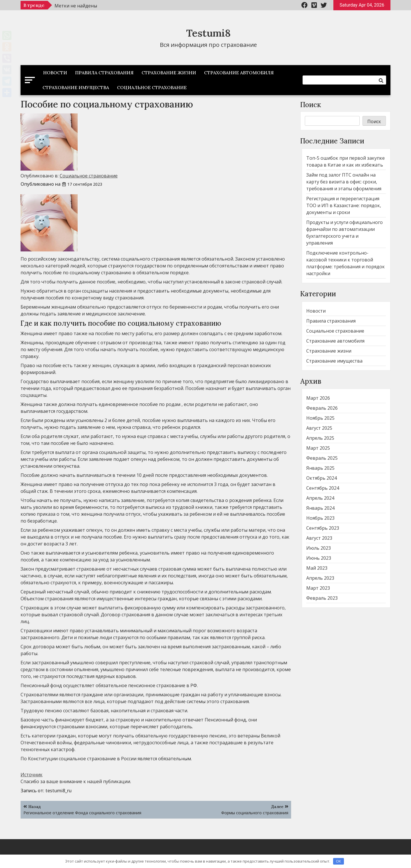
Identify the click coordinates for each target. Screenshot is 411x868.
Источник (32, 775)
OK (339, 861)
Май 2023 (317, 568)
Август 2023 (319, 538)
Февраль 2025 (322, 458)
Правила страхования (104, 73)
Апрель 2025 (320, 438)
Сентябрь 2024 (323, 488)
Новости (55, 73)
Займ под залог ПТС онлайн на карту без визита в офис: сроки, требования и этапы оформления (344, 182)
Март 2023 (318, 588)
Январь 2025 (320, 468)
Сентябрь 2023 (323, 528)
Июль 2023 (319, 548)
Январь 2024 (320, 508)
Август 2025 (319, 428)
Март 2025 (318, 448)
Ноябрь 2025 (320, 418)
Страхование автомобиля (239, 73)
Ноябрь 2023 (320, 518)
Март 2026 (318, 398)
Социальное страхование (152, 87)
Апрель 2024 (320, 498)
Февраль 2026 (322, 408)
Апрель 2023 (320, 578)
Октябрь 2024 (322, 478)
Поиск (311, 105)
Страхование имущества (76, 87)
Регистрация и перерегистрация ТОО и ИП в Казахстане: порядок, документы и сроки (344, 205)
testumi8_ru (59, 791)
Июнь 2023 (319, 558)
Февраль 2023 (322, 598)
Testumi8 (208, 33)
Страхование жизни (169, 73)
